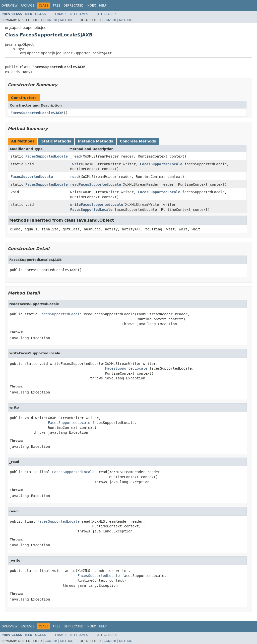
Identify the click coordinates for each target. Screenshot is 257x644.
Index (91, 6)
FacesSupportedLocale (47, 156)
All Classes (107, 14)
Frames (61, 14)
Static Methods (56, 141)
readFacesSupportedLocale (96, 184)
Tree (57, 6)
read (75, 177)
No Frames (79, 14)
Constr (51, 20)
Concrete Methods (138, 141)
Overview (10, 6)
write (76, 192)
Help (103, 6)
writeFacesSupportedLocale (97, 205)
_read (76, 156)
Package (27, 6)
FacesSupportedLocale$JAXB (37, 113)
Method (67, 20)
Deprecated (74, 6)
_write (77, 164)
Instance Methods (95, 141)
